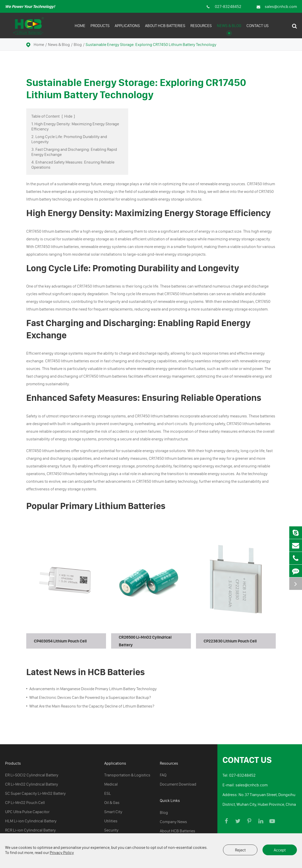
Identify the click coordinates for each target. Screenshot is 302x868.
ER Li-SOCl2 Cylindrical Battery (32, 775)
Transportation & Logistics (127, 775)
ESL (108, 793)
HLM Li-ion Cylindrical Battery (31, 821)
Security (111, 830)
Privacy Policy (62, 852)
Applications (127, 29)
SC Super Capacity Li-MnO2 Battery (35, 793)
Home (80, 29)
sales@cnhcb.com (277, 6)
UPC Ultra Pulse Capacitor (27, 812)
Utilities (111, 821)
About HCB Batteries (165, 29)
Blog (78, 44)
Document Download (178, 784)
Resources (201, 29)
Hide (68, 116)
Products (100, 29)
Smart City (113, 812)
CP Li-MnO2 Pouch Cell (25, 802)
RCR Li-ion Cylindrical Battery (30, 830)
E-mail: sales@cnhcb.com (245, 785)
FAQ (163, 775)
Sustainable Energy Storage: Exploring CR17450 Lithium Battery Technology (151, 44)
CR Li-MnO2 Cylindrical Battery (32, 784)
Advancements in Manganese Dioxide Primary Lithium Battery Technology (93, 689)
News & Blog (229, 29)
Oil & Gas (112, 802)
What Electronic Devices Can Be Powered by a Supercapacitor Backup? (90, 697)
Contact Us (258, 29)
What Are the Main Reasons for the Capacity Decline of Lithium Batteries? (92, 706)
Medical (111, 784)
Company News (173, 822)
